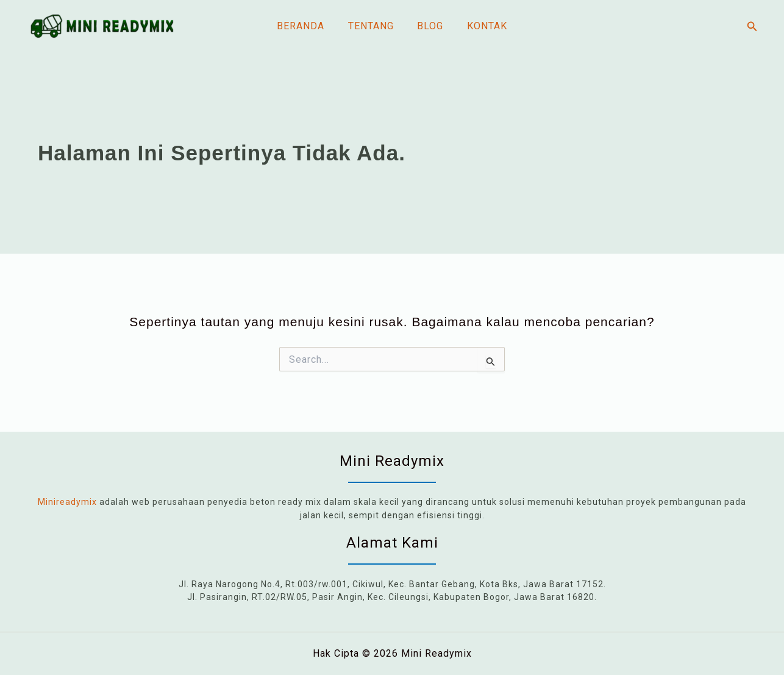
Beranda (307, 26)
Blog (428, 26)
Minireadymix (67, 502)
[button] (752, 27)
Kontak (481, 26)
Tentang (373, 26)
